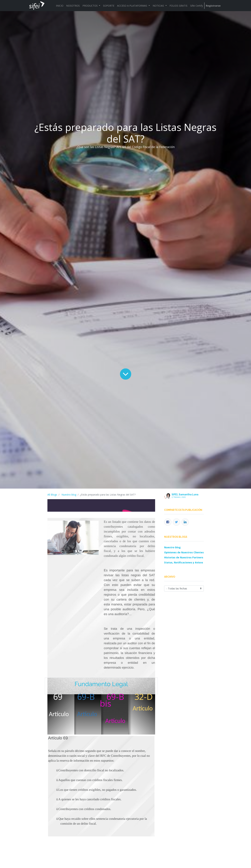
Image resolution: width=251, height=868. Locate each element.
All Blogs (52, 495)
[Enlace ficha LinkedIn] (185, 522)
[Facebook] (168, 522)
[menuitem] (60, 6)
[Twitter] (176, 522)
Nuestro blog (69, 495)
